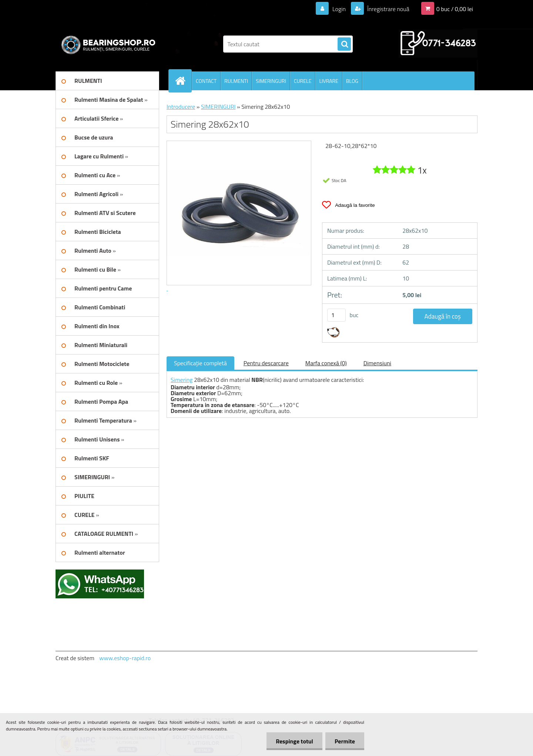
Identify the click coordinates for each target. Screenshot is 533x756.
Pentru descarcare (266, 363)
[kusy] (336, 315)
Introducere (181, 107)
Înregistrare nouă (388, 9)
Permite (345, 741)
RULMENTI (236, 81)
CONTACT (206, 81)
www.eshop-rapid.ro (125, 658)
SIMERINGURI (271, 81)
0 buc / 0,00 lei (455, 9)
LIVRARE (329, 81)
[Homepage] (183, 81)
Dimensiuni (377, 363)
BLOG (352, 81)
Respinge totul (294, 741)
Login (339, 9)
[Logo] (106, 44)
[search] (344, 44)
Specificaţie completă (200, 363)
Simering (182, 380)
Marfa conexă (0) (326, 363)
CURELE (303, 81)
